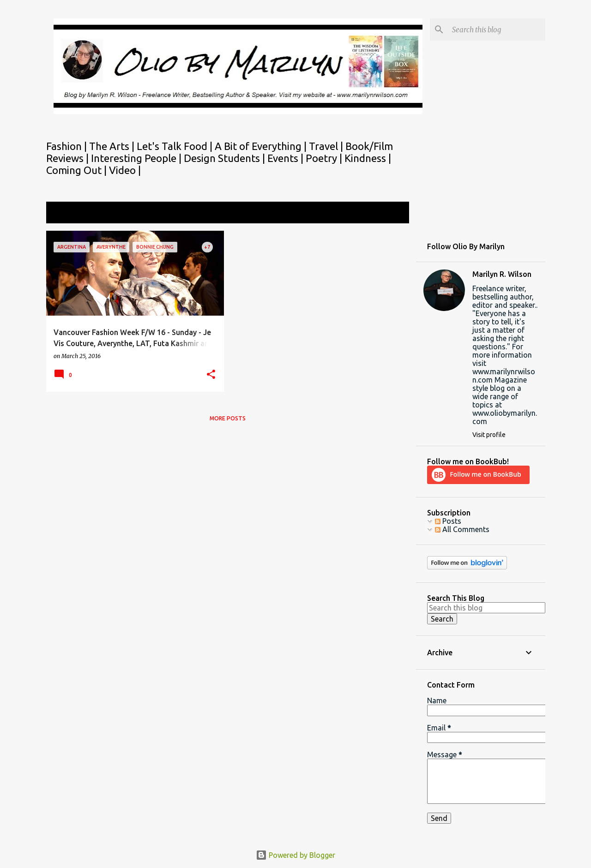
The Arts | (113, 146)
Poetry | (325, 158)
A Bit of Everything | (262, 146)
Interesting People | (137, 158)
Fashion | (68, 146)
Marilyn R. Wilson (502, 274)
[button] (211, 375)
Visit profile (489, 435)
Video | (125, 170)
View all (390, 213)
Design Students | (226, 158)
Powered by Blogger (295, 855)
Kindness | (368, 158)
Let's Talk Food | (176, 146)
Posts (448, 521)
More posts (228, 418)
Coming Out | (78, 170)
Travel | (327, 146)
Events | (286, 158)
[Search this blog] (497, 30)
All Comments (462, 529)
